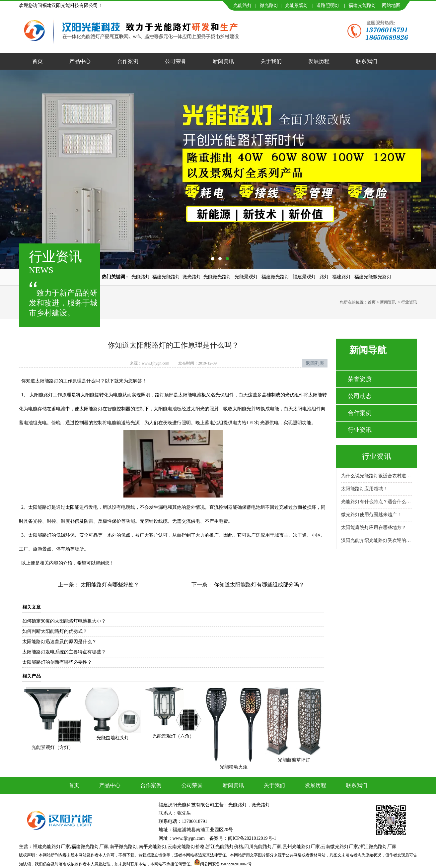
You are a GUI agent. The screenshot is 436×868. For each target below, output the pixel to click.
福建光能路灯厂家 (51, 847)
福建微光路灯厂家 (90, 847)
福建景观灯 (304, 277)
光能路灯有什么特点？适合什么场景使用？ (377, 502)
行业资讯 (360, 430)
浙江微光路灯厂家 (378, 847)
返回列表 (315, 363)
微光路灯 (269, 5)
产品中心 (80, 61)
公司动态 (360, 396)
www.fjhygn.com (155, 363)
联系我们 (367, 61)
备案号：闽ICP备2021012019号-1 (243, 838)
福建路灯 (341, 277)
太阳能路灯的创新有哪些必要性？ (57, 662)
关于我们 (271, 61)
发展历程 (319, 61)
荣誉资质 (360, 379)
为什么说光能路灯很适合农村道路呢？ (377, 476)
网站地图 (391, 5)
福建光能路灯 (362, 5)
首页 (37, 61)
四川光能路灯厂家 (263, 847)
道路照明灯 (328, 5)
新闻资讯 (223, 61)
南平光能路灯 (153, 847)
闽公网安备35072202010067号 (226, 864)
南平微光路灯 (123, 847)
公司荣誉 (176, 61)
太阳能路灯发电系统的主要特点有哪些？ (64, 652)
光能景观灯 (297, 5)
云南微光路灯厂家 (339, 847)
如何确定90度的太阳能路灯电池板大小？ (64, 621)
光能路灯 (243, 5)
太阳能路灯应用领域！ (364, 489)
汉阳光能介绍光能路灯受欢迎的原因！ (377, 540)
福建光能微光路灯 (373, 277)
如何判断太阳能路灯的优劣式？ (55, 631)
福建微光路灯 (275, 277)
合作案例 (128, 61)
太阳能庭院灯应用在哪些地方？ (374, 528)
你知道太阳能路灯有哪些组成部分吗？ (258, 585)
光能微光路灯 (217, 277)
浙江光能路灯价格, (225, 847)
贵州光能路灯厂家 (301, 847)
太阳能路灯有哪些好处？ (109, 585)
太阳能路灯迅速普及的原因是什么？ (59, 642)
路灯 (324, 277)
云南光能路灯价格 (186, 847)
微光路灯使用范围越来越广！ (371, 515)
